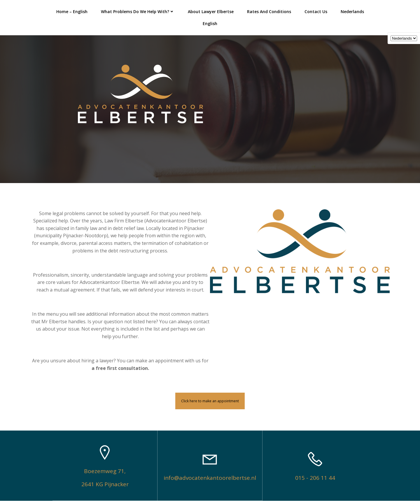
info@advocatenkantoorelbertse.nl (210, 481)
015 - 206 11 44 (315, 481)
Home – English (58, 10)
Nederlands (338, 10)
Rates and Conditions (255, 10)
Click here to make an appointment (210, 404)
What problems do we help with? (124, 10)
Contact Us (302, 10)
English (371, 10)
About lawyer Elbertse (197, 10)
